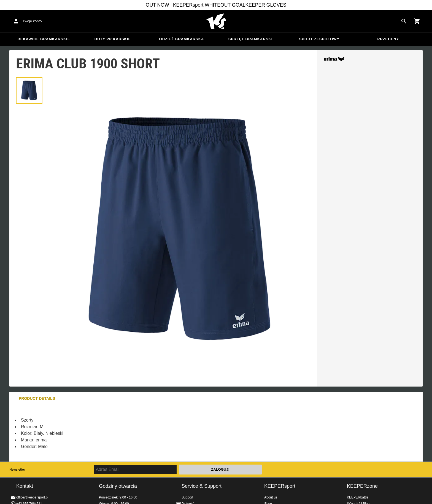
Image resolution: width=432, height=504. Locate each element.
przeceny (388, 39)
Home (216, 21)
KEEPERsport (280, 486)
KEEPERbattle (358, 497)
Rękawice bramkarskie (44, 39)
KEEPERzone (362, 486)
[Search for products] (404, 21)
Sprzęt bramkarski (251, 39)
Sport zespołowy (319, 39)
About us (271, 497)
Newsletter (17, 470)
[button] (29, 90)
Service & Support (202, 486)
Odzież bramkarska (182, 39)
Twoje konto (32, 21)
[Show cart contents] (417, 21)
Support (187, 497)
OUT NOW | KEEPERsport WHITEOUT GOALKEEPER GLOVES (216, 5)
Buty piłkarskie (113, 39)
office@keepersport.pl (32, 497)
